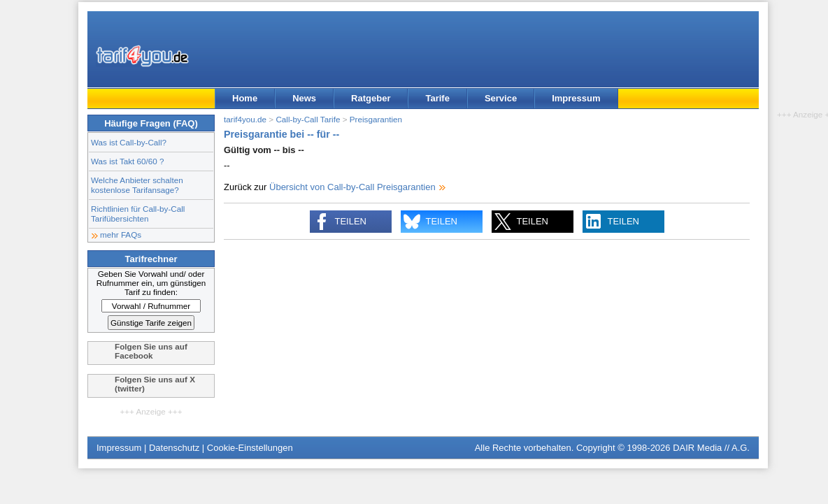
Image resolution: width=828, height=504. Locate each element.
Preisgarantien (376, 119)
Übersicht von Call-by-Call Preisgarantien (352, 187)
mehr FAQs (121, 235)
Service (501, 98)
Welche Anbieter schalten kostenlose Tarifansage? (137, 185)
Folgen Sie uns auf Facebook (151, 351)
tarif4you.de (245, 119)
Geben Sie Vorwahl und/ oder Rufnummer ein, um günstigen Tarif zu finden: (151, 283)
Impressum (576, 98)
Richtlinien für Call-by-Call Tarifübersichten (138, 214)
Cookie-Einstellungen (250, 448)
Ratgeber (371, 98)
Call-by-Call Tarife (308, 119)
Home (245, 98)
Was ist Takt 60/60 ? (128, 161)
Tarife (437, 98)
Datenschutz (174, 448)
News (304, 98)
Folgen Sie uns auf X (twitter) (155, 384)
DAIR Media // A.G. (711, 448)
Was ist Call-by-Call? (129, 142)
